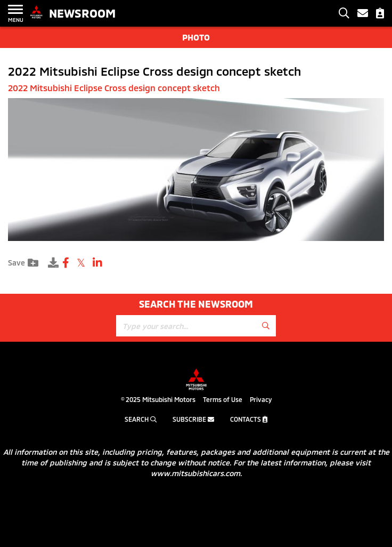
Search (141, 419)
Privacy (261, 399)
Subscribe (193, 419)
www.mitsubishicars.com (195, 473)
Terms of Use (223, 399)
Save (23, 263)
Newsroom (82, 13)
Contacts (249, 419)
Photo (196, 37)
